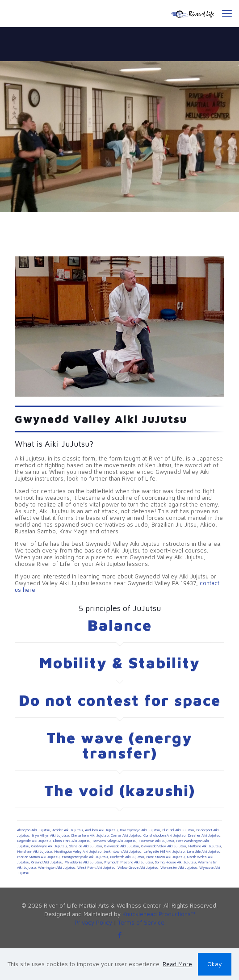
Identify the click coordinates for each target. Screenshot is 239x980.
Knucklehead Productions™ (159, 914)
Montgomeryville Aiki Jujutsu (85, 857)
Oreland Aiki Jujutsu (47, 862)
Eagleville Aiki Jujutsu (34, 841)
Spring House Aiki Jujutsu (175, 862)
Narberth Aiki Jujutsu (127, 857)
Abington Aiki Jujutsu (34, 830)
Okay (215, 964)
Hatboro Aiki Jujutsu (204, 846)
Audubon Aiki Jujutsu (101, 830)
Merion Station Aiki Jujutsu (38, 857)
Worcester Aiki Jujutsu (179, 867)
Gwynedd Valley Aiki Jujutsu (164, 846)
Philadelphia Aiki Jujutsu (83, 862)
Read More (177, 964)
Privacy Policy (93, 922)
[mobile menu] (227, 13)
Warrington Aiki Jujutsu (57, 867)
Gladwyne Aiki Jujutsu (49, 846)
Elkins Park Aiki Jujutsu (71, 841)
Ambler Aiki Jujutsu (67, 830)
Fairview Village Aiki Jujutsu (114, 841)
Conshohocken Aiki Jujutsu (164, 835)
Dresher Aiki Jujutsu (204, 835)
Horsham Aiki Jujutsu (34, 851)
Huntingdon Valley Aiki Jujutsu (78, 851)
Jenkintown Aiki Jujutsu (122, 851)
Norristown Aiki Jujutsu (165, 857)
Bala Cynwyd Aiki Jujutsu (140, 830)
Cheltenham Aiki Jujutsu (90, 835)
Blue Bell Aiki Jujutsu (178, 830)
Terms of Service (141, 922)
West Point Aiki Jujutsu (96, 867)
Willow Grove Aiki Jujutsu (138, 867)
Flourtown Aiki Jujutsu (156, 841)
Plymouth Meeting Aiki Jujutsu (128, 862)
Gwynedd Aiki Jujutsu (122, 846)
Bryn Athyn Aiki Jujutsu (50, 835)
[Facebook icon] (120, 935)
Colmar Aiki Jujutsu (126, 835)
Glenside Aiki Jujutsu (85, 846)
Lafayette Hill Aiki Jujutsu (164, 851)
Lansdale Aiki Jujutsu (203, 851)
